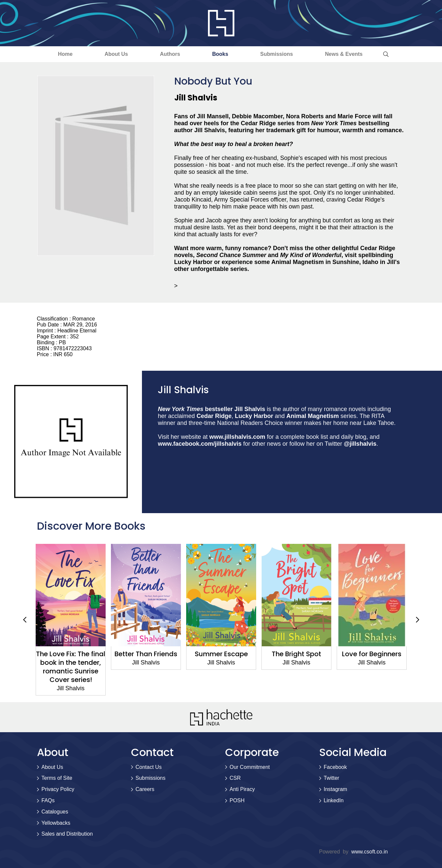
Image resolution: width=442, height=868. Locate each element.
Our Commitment (250, 767)
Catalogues (55, 812)
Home (62, 54)
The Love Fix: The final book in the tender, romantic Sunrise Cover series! (71, 667)
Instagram (336, 790)
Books (221, 54)
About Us (114, 54)
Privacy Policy (58, 790)
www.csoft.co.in (369, 852)
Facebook (335, 767)
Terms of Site (57, 778)
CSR (235, 778)
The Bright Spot (296, 654)
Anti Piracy (242, 790)
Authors (170, 54)
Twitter (332, 778)
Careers (145, 790)
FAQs (48, 800)
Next (418, 620)
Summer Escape (221, 654)
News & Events (346, 54)
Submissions (278, 54)
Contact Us (149, 767)
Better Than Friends (146, 654)
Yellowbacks (56, 823)
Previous (25, 620)
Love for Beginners (372, 654)
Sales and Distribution (67, 834)
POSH (237, 800)
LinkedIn (334, 800)
